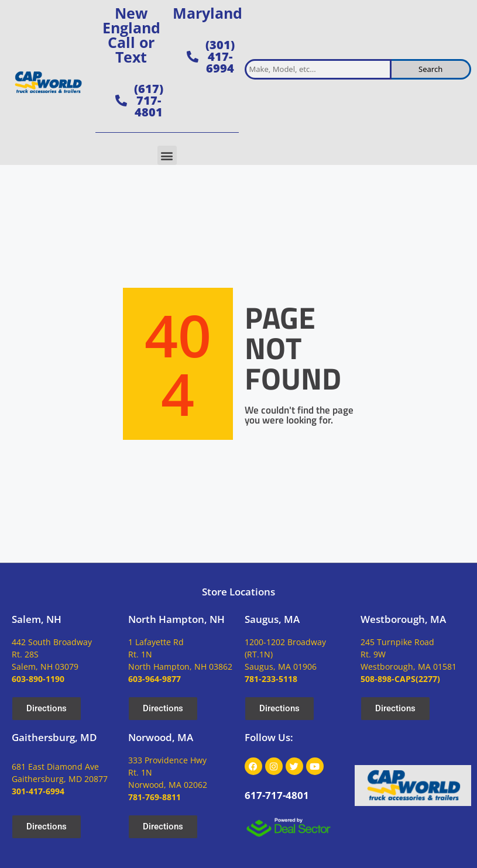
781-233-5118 (271, 679)
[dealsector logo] (289, 827)
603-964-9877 (155, 679)
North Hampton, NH (176, 619)
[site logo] (48, 83)
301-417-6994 (38, 791)
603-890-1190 (38, 679)
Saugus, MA (272, 619)
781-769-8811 (155, 797)
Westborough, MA (403, 619)
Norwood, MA (161, 737)
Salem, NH (37, 619)
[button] (167, 155)
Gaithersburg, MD (54, 737)
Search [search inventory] (430, 69)
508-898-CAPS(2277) (400, 679)
